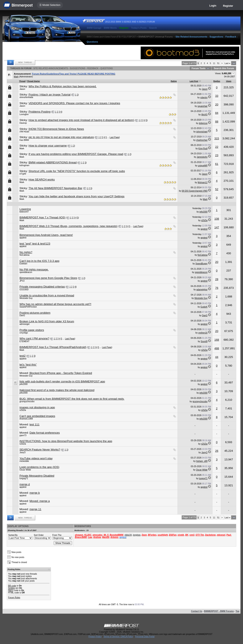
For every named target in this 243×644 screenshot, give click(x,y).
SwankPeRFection (28, 307)
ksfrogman (25, 165)
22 (217, 147)
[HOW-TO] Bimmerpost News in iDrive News (56, 129)
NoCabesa (25, 255)
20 (217, 104)
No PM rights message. (34, 270)
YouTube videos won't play (36, 458)
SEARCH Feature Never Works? (40, 450)
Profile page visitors (32, 330)
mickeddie (24, 461)
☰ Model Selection (50, 5)
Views (229, 81)
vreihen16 (203, 333)
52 (217, 189)
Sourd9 (204, 341)
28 (217, 279)
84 (217, 113)
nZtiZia (204, 220)
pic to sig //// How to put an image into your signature (61, 137)
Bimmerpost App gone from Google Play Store (48, 278)
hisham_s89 (202, 461)
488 (217, 348)
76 (217, 288)
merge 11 (35, 509)
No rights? (26, 252)
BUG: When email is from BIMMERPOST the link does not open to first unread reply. (72, 399)
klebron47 (24, 212)
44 (217, 357)
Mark (16, 77)
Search (153, 28)
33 (217, 96)
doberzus (203, 123)
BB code (12, 586)
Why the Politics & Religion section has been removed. (63, 86)
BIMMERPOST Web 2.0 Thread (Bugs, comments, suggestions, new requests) (69, 226)
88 (217, 122)
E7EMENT (25, 341)
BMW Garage (94, 28)
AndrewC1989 (26, 419)
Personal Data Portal (145, 637)
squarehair (202, 106)
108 (217, 219)
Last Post (194, 81)
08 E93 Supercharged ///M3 (195, 191)
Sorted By (13, 535)
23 (217, 155)
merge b (35, 493)
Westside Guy (26, 298)
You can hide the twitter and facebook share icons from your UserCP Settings (76, 196)
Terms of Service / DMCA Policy (118, 637)
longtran (137, 535)
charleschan (202, 140)
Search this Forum (224, 68)
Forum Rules (14, 598)
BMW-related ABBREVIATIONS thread (53, 162)
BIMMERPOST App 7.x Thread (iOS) (43, 217)
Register (228, 6)
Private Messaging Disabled (37, 476)
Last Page (114, 137)
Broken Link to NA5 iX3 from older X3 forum (47, 321)
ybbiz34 (128, 535)
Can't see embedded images (37, 416)
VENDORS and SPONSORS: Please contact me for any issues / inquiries (74, 103)
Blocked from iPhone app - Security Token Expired (61, 373)
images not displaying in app (37, 407)
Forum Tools (199, 68)
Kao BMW (24, 140)
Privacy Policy (95, 637)
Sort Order (39, 535)
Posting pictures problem (35, 313)
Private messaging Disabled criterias (42, 287)
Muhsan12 (203, 182)
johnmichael (202, 132)
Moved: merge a (40, 501)
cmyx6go (24, 333)
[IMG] (11, 590)
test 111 (34, 424)
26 (217, 451)
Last (227, 63)
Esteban (23, 264)
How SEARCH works (42, 179)
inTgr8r (23, 174)
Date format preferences (45, 433)
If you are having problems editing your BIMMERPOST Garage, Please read (76, 154)
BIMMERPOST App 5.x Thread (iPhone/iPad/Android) (53, 347)
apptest (204, 229)
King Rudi (203, 149)
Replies (217, 81)
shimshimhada (26, 97)
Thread (22, 81)
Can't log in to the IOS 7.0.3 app (39, 261)
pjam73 (23, 435)
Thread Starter (33, 81)
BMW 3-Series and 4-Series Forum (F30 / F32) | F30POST (111, 37)
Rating (174, 81)
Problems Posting (40, 112)
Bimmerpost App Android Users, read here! (46, 235)
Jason (22, 89)
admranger (25, 324)
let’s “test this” (28, 365)
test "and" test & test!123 (35, 244)
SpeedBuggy (201, 264)
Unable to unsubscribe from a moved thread (47, 295)
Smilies (12, 588)
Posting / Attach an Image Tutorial (50, 95)
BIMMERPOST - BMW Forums (219, 611)
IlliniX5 (204, 115)
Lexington (24, 114)
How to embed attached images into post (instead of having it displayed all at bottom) (81, 120)
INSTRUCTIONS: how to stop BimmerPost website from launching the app (66, 441)
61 (217, 164)
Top (238, 611)
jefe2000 (203, 212)
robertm (204, 97)
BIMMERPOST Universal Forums (156, 37)
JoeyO (23, 452)
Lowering (25, 209)
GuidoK (204, 307)
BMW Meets (110, 28)
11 (214, 63)
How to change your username (48, 146)
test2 (23, 356)
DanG (22, 315)
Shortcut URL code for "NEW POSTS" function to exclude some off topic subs (77, 171)
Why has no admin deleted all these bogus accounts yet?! (55, 304)
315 (217, 138)
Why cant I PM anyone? (35, 338)
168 (217, 340)
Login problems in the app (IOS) (39, 467)
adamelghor (202, 290)
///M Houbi (24, 132)
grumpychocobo (27, 401)
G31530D (24, 290)
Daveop (23, 123)
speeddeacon (26, 272)
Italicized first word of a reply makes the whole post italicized (57, 390)
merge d (25, 484)
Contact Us (197, 611)
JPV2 (22, 281)
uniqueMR (203, 166)
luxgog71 (24, 478)
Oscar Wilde (25, 470)
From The (57, 535)
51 (218, 63)
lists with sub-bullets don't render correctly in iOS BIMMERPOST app (62, 381)
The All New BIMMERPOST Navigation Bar (55, 188)
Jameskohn (202, 157)
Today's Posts (139, 28)
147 (217, 227)
